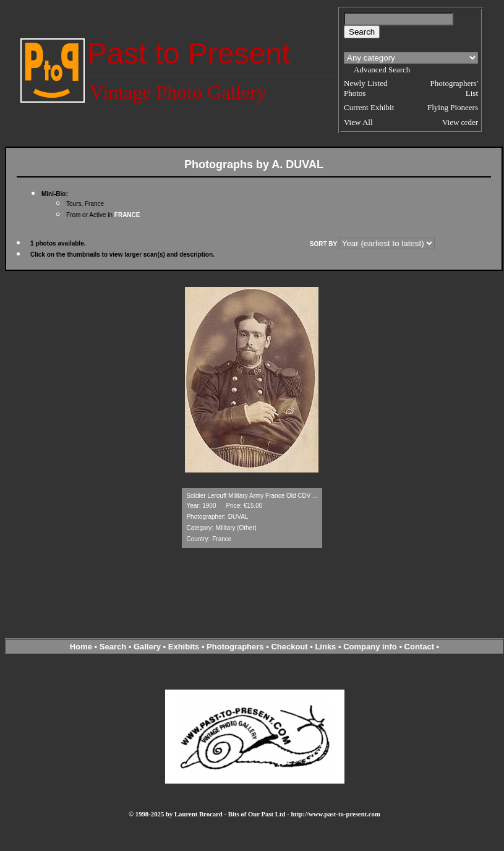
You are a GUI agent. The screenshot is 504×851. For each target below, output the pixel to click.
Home (81, 647)
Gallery (147, 647)
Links (325, 647)
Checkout (289, 647)
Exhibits (184, 647)
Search (113, 647)
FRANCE (127, 215)
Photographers (235, 647)
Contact (419, 647)
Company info (371, 647)
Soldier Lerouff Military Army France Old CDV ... (252, 496)
